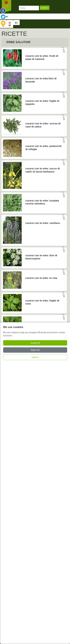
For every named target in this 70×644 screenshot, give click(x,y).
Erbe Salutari (18, 42)
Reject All (35, 350)
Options (35, 357)
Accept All (35, 343)
